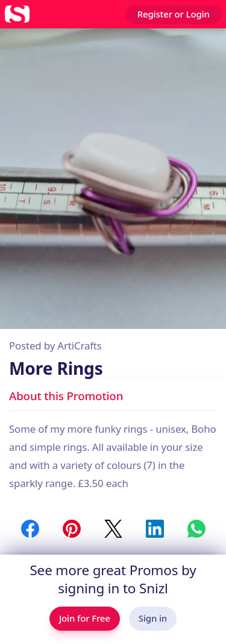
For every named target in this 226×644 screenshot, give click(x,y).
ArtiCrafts (79, 346)
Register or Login (174, 14)
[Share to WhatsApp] (196, 529)
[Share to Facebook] (30, 529)
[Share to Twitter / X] (113, 529)
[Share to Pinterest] (72, 529)
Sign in (153, 618)
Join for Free (85, 618)
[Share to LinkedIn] (155, 529)
